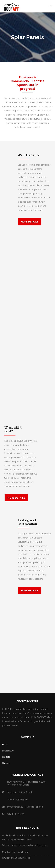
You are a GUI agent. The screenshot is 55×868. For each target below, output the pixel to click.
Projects (6, 757)
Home (5, 745)
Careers (6, 763)
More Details (29, 222)
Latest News (8, 751)
